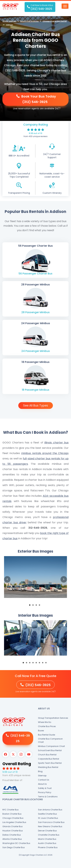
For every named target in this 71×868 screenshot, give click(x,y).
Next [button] (64, 579)
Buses (41, 731)
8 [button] (47, 664)
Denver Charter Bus (47, 831)
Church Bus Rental (47, 755)
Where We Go (45, 722)
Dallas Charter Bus (12, 835)
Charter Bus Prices (47, 726)
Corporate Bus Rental (49, 759)
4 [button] (40, 606)
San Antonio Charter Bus (50, 810)
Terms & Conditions (48, 797)
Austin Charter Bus (47, 843)
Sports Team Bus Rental (50, 763)
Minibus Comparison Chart (51, 746)
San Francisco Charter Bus (51, 822)
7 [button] (44, 664)
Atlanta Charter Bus (12, 839)
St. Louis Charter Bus (48, 818)
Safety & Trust (45, 788)
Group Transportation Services (53, 718)
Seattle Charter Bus (47, 814)
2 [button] (34, 606)
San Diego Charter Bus (14, 847)
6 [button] (40, 664)
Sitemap (42, 776)
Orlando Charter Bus (13, 826)
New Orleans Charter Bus (50, 826)
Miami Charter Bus (47, 839)
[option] (35, 579)
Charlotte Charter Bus (49, 835)
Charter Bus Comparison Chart (50, 740)
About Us (42, 784)
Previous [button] (7, 579)
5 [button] (37, 664)
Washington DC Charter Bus (16, 843)
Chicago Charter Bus (13, 818)
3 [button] (37, 606)
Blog (40, 771)
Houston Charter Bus (13, 831)
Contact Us (44, 780)
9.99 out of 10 (35, 133)
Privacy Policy (45, 792)
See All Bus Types (36, 405)
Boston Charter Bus (12, 814)
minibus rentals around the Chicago (45, 453)
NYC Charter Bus (11, 810)
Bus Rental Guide (46, 735)
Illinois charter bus (56, 443)
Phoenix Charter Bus (48, 847)
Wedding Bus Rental (48, 767)
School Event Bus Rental (50, 750)
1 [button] (31, 606)
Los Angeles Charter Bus (14, 822)
